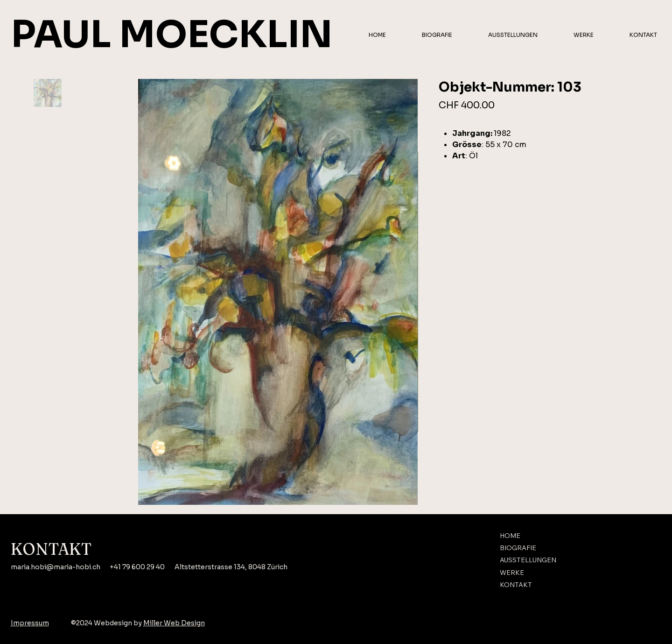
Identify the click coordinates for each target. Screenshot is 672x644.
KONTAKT (516, 585)
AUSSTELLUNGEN (528, 560)
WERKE (512, 573)
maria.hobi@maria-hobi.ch (56, 567)
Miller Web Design (174, 623)
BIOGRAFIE (518, 548)
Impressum (30, 623)
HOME (510, 536)
